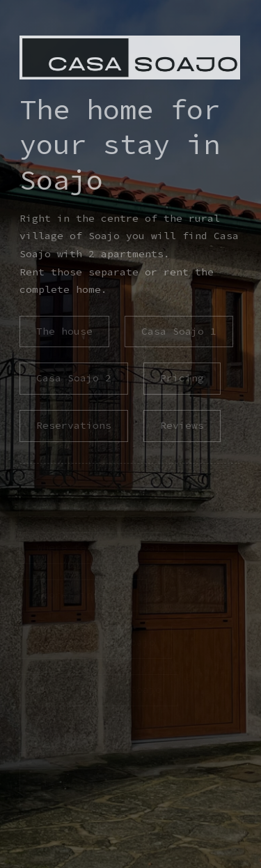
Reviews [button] (181, 425)
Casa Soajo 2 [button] (73, 378)
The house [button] (64, 331)
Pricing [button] (181, 378)
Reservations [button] (73, 425)
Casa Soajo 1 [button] (178, 331)
